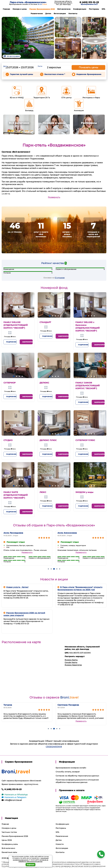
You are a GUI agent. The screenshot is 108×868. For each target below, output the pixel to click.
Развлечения (37, 14)
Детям (48, 14)
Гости (40, 66)
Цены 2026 (7, 840)
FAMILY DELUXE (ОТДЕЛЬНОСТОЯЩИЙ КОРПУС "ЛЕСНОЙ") (16, 325)
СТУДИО (8, 440)
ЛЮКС (43, 492)
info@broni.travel (12, 800)
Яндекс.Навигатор (73, 665)
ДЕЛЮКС (44, 383)
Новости (60, 844)
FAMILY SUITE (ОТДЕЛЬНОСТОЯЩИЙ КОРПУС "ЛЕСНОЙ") (16, 495)
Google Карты (71, 662)
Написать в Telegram (14, 797)
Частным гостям (9, 832)
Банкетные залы (9, 852)
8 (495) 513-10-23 (89, 2)
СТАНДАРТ (45, 322)
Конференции (80, 9)
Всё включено (64, 9)
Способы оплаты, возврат (68, 772)
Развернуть (54, 197)
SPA (103, 9)
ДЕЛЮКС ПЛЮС (48, 440)
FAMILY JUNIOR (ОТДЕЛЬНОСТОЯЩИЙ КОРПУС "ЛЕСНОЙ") (88, 386)
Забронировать (27, 342)
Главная (6, 9)
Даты (5, 66)
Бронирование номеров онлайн (71, 768)
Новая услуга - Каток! (16, 587)
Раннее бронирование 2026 (42, 9)
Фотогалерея (60, 14)
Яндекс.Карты (71, 660)
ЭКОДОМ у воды (84, 492)
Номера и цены (20, 9)
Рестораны (94, 9)
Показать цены (89, 67)
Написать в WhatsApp (15, 795)
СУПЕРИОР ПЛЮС (85, 440)
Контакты (73, 14)
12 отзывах (60, 278)
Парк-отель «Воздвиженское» (28, 2)
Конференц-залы (10, 844)
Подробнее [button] (11, 342)
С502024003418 (54, 747)
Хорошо (31, 865)
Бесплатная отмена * (55, 74)
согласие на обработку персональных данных (33, 861)
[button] (14, 316)
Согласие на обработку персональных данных (77, 776)
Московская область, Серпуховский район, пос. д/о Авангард (63, 3)
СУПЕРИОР (10, 383)
